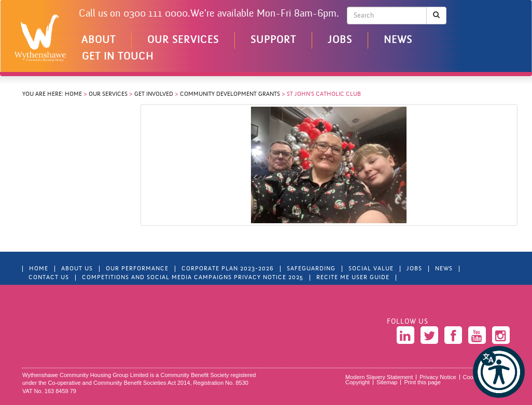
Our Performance (137, 269)
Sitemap (387, 382)
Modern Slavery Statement (379, 377)
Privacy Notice (438, 377)
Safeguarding (311, 269)
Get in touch (118, 57)
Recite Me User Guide (353, 278)
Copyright (358, 382)
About (99, 40)
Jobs (340, 40)
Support (273, 40)
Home (73, 94)
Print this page (422, 382)
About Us (77, 269)
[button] (499, 372)
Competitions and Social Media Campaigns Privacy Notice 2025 (193, 278)
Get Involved (154, 94)
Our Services (183, 40)
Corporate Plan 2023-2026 (228, 269)
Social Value (371, 269)
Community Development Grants (230, 94)
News (398, 40)
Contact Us (49, 278)
